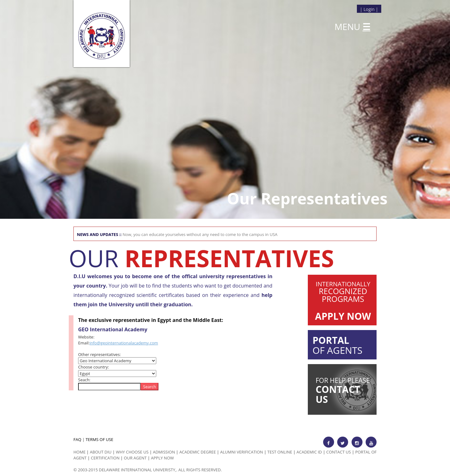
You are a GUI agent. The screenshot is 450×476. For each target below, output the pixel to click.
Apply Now (162, 458)
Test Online (280, 452)
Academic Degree (198, 452)
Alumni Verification (242, 452)
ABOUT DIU (101, 452)
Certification (105, 458)
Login (369, 9)
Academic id (309, 452)
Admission (164, 452)
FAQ (77, 439)
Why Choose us (132, 452)
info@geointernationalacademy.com (124, 343)
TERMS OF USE (100, 439)
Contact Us (339, 452)
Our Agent (135, 458)
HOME (80, 452)
